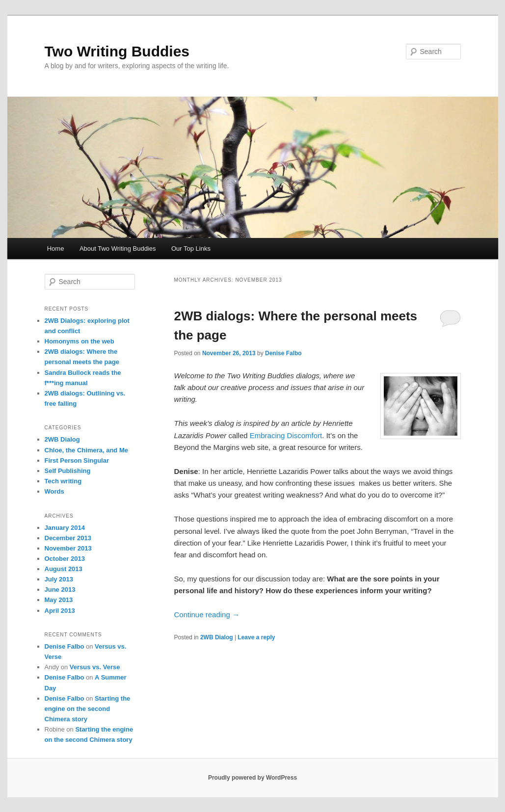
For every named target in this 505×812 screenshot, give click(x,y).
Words (54, 491)
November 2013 (68, 548)
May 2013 (59, 600)
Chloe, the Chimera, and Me (86, 450)
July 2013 (59, 579)
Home (56, 249)
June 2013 (60, 589)
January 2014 (65, 528)
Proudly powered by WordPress (252, 778)
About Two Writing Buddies (118, 249)
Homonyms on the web (80, 341)
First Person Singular (77, 460)
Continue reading (207, 615)
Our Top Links (191, 249)
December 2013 (68, 538)
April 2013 (60, 611)
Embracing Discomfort (286, 435)
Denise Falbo (283, 353)
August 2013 (64, 569)
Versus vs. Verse (95, 667)
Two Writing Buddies (117, 51)
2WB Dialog (217, 637)
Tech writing (63, 481)
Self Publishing (68, 471)
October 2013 (65, 559)
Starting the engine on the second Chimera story (88, 709)
